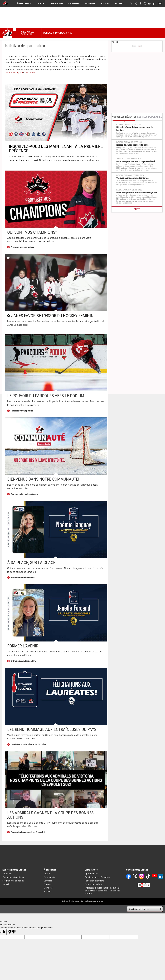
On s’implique (56, 4)
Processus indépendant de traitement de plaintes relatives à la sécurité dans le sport (102, 891)
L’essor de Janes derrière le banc (132, 145)
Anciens (47, 892)
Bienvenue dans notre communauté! (43, 479)
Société (6, 884)
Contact (47, 884)
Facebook (30, 72)
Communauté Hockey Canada (25, 494)
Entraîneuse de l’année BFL (23, 578)
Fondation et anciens (94, 881)
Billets (119, 4)
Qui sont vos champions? (32, 232)
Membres (48, 888)
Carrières (48, 881)
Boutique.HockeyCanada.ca (98, 877)
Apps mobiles (91, 874)
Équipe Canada (24, 4)
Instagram (18, 72)
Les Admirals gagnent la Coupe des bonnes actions (50, 815)
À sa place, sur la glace (31, 563)
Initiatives (90, 4)
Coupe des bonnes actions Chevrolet (28, 832)
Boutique (105, 4)
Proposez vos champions (22, 247)
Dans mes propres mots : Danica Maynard (136, 193)
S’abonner (7, 874)
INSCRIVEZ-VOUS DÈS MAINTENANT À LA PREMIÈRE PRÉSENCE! (56, 149)
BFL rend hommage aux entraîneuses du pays (52, 729)
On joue (41, 4)
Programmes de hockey (13, 881)
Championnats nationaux (14, 877)
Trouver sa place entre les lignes (132, 178)
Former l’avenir (23, 646)
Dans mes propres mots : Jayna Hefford (136, 161)
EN (160, 4)
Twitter (9, 72)
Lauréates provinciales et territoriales (28, 745)
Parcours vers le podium (22, 411)
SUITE (137, 209)
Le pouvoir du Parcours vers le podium (46, 396)
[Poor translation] (12, 932)
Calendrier (74, 4)
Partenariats (49, 877)
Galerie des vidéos (93, 884)
